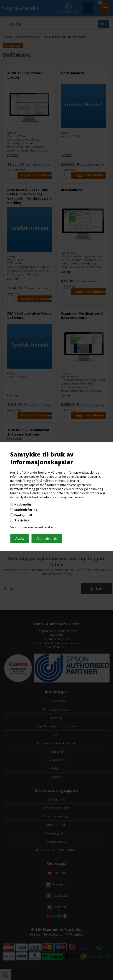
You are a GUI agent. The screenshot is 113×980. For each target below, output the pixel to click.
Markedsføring (26, 510)
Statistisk (22, 520)
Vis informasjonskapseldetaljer (32, 527)
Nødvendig (23, 504)
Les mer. (79, 497)
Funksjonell (23, 515)
